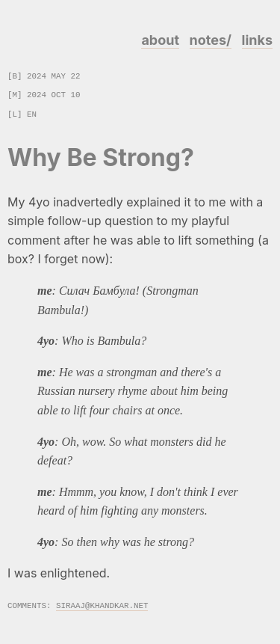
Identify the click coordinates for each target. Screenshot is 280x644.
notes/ (211, 40)
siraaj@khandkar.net (102, 605)
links (257, 40)
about (160, 40)
